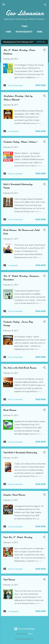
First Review (9, 580)
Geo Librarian (25, 13)
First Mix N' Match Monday (18, 538)
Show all (41, 42)
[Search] (45, 5)
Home (8, 32)
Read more (41, 86)
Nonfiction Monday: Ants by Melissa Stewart (18, 98)
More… (40, 32)
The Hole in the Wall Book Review (20, 368)
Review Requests (24, 32)
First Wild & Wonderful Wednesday (20, 453)
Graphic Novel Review (14, 495)
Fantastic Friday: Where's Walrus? (20, 142)
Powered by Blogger (24, 629)
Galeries (30, 634)
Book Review (10, 410)
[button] (44, 51)
